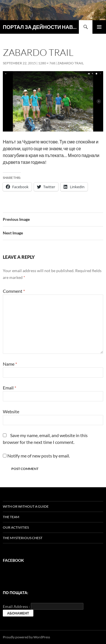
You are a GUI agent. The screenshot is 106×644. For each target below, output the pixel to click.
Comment (14, 291)
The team (11, 517)
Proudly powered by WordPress (26, 637)
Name (10, 364)
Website (11, 411)
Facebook (13, 560)
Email (9, 388)
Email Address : (16, 606)
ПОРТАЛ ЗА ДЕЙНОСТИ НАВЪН (41, 27)
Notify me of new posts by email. (39, 456)
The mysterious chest (23, 538)
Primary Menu (99, 27)
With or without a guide (26, 506)
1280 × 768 (47, 63)
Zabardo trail (71, 63)
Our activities (16, 527)
